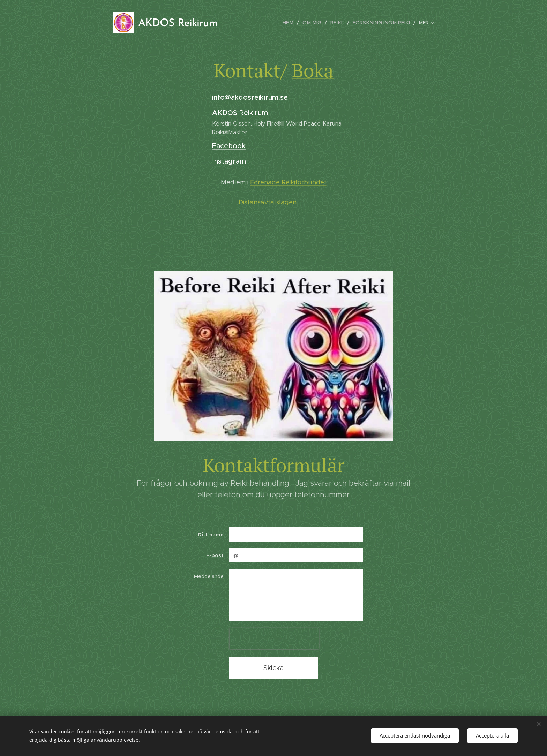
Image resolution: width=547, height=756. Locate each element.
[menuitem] (295, 23)
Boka (313, 70)
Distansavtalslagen (268, 202)
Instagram (229, 161)
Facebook (229, 146)
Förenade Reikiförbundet (288, 182)
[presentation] (274, 639)
